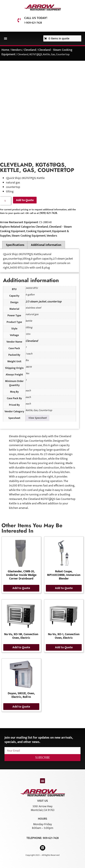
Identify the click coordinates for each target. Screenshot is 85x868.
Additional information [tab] (46, 245)
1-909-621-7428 (33, 23)
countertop (54, 302)
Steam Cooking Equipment (29, 236)
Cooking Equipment (39, 231)
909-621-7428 (51, 838)
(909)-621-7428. (48, 213)
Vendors (16, 50)
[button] (5, 38)
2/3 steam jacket (36, 302)
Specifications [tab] (15, 245)
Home (5, 50)
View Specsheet (37, 418)
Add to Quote (25, 200)
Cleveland (30, 50)
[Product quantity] (5, 201)
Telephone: (35, 838)
